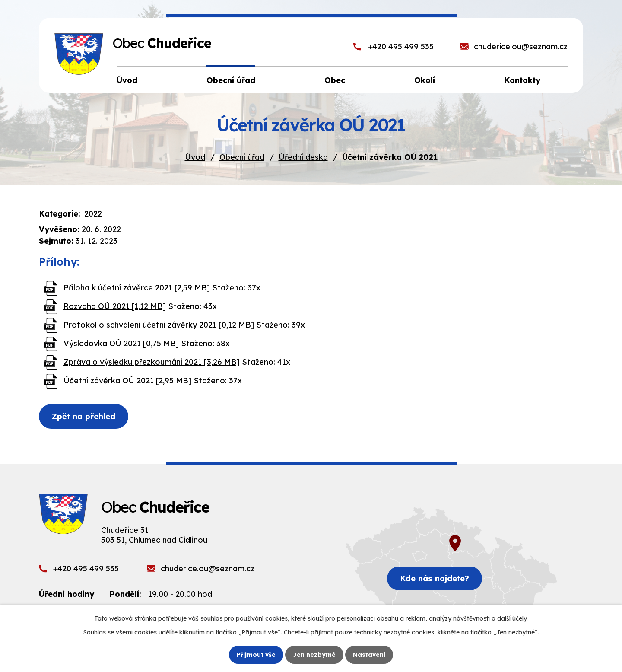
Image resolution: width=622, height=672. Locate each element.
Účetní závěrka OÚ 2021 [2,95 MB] (127, 381)
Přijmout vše (256, 654)
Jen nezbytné (314, 654)
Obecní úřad (242, 157)
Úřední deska (303, 157)
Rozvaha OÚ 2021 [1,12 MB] (115, 306)
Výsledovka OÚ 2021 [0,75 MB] (121, 343)
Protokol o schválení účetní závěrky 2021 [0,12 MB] (159, 325)
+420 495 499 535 (401, 46)
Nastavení (370, 654)
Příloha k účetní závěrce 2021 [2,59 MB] (137, 288)
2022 (93, 214)
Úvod (195, 157)
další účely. (513, 618)
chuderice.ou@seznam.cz (521, 46)
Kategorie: (60, 214)
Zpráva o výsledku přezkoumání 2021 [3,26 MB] (152, 362)
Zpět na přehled (84, 417)
